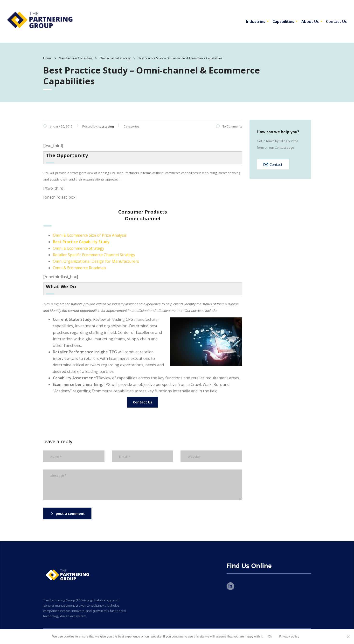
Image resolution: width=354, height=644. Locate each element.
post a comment (68, 513)
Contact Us (336, 21)
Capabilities (283, 21)
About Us (310, 21)
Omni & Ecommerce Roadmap (79, 268)
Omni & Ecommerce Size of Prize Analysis (90, 235)
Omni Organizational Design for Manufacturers (96, 261)
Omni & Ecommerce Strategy (79, 248)
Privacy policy (289, 636)
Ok (270, 636)
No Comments (229, 126)
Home (47, 58)
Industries (256, 21)
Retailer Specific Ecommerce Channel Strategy (94, 255)
